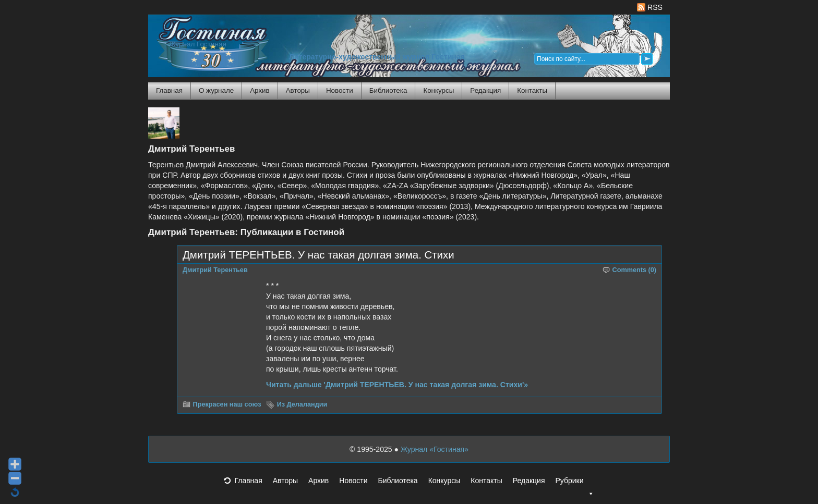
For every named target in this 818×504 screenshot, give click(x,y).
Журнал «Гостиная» (435, 449)
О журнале (216, 90)
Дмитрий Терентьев (215, 270)
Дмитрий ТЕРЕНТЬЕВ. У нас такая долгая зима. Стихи (318, 255)
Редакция (485, 90)
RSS (650, 7)
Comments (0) (635, 270)
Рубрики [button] (574, 484)
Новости (340, 90)
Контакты (532, 90)
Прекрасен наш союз (227, 404)
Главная (169, 90)
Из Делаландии (302, 404)
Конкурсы (438, 90)
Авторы (298, 90)
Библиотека (388, 90)
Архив (260, 90)
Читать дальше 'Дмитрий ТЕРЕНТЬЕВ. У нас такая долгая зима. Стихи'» (397, 385)
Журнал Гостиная (198, 44)
